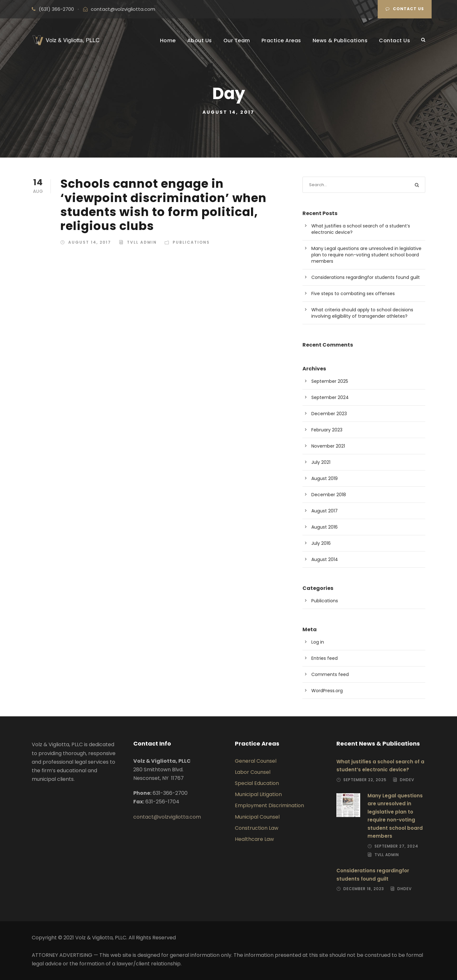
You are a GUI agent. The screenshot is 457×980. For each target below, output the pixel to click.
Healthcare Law (254, 839)
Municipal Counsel (257, 817)
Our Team (237, 41)
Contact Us (405, 9)
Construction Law (257, 828)
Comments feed (330, 674)
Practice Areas (281, 41)
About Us (200, 41)
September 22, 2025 (365, 780)
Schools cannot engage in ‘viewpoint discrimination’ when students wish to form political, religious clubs (163, 205)
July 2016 (321, 543)
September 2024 (330, 397)
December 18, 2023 (364, 889)
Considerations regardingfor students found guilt (366, 277)
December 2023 (329, 414)
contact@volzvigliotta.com (123, 9)
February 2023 (327, 430)
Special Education (257, 783)
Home (168, 41)
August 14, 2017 (90, 242)
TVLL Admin (142, 242)
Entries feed (325, 658)
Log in (318, 642)
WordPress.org (327, 691)
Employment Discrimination (269, 805)
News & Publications (340, 41)
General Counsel (256, 761)
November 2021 (328, 446)
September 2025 (330, 381)
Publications (191, 242)
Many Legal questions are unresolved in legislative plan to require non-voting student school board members (366, 255)
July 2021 (321, 462)
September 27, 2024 (396, 846)
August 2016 (325, 527)
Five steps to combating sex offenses (353, 294)
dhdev (407, 780)
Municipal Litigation (258, 794)
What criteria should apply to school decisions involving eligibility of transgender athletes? (362, 313)
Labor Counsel (253, 772)
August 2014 (325, 559)
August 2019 (325, 478)
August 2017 (325, 511)
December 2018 (329, 495)
